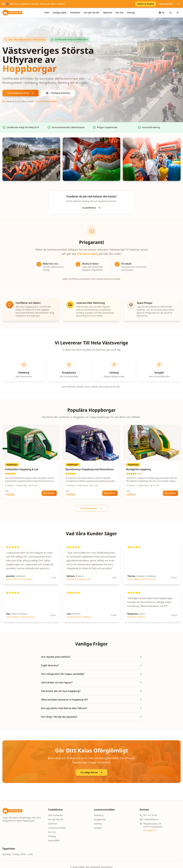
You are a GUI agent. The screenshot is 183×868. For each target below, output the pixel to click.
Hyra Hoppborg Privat (21, 93)
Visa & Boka (49, 493)
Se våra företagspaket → (48, 101)
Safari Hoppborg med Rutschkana (141, 579)
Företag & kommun (58, 93)
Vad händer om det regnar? (92, 682)
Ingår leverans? (92, 665)
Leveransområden (57, 828)
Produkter (75, 13)
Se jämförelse (91, 208)
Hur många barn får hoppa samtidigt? (92, 674)
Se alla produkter (91, 508)
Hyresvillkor (54, 840)
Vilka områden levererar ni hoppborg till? (92, 700)
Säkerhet (107, 13)
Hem (47, 13)
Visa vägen (150, 830)
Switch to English (146, 4)
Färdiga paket (60, 13)
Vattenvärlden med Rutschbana (19, 579)
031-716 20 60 (150, 815)
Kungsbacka (100, 819)
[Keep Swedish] (178, 4)
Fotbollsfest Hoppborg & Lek (79, 579)
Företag (131, 13)
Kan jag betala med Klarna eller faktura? (92, 708)
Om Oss (119, 13)
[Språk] (162, 13)
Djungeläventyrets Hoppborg (79, 617)
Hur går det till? (92, 13)
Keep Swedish (166, 4)
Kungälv (98, 828)
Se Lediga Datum (91, 772)
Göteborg (99, 815)
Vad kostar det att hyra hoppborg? (92, 691)
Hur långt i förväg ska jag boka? (92, 717)
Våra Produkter (56, 815)
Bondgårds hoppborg (136, 617)
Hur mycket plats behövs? (92, 657)
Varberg (98, 824)
